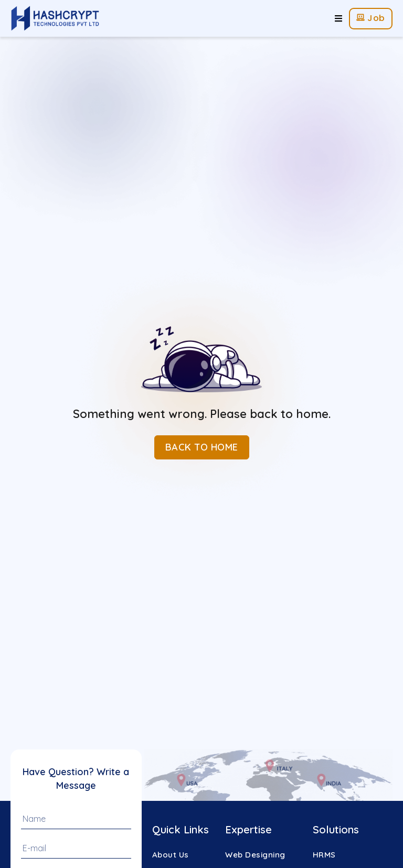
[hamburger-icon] (338, 19)
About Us (171, 855)
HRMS (324, 855)
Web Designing (255, 855)
